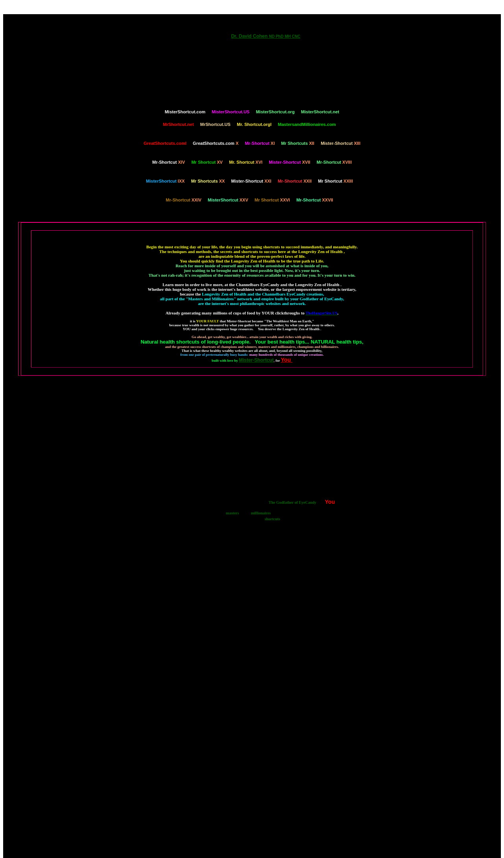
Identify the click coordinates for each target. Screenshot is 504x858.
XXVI (272, 200)
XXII (295, 181)
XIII (341, 143)
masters (232, 513)
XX (208, 181)
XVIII (334, 162)
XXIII (335, 181)
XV (207, 162)
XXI (251, 181)
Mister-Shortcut (256, 360)
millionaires (261, 513)
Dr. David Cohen (266, 36)
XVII (289, 162)
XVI (246, 162)
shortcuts (272, 519)
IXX (165, 181)
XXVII (315, 200)
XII (298, 143)
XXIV (183, 200)
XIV (169, 162)
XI (260, 143)
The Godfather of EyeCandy (293, 502)
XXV (228, 200)
